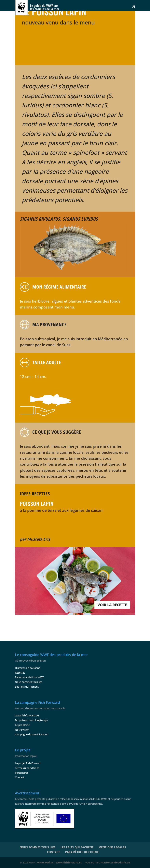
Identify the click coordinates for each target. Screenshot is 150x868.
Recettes (20, 673)
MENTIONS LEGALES (112, 847)
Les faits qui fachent (27, 687)
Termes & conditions (27, 768)
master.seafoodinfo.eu (115, 862)
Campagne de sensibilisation (32, 734)
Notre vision (22, 730)
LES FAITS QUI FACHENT (77, 847)
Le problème (22, 725)
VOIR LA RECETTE (112, 605)
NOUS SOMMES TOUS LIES (38, 847)
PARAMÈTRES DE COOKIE (82, 852)
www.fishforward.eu (27, 715)
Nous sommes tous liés (29, 682)
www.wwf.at (45, 862)
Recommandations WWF (29, 677)
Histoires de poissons (27, 668)
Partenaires (22, 773)
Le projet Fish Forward (28, 763)
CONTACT (53, 852)
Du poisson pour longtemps (31, 720)
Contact (20, 777)
